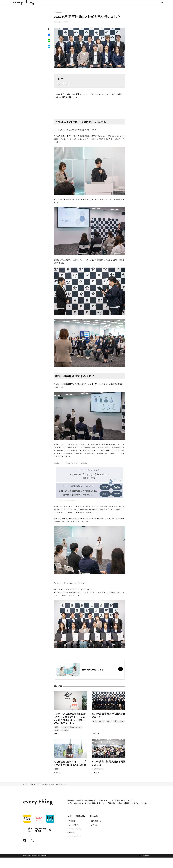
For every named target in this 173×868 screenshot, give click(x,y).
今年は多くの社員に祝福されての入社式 (75, 91)
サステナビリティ (75, 847)
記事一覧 (33, 795)
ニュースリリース (75, 839)
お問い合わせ (26, 866)
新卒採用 (95, 835)
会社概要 (72, 832)
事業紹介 (72, 843)
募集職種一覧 (96, 832)
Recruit (94, 827)
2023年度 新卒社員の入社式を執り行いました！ (53, 795)
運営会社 (45, 866)
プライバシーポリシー (36, 866)
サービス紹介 (74, 835)
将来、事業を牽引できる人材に (72, 94)
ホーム (25, 795)
